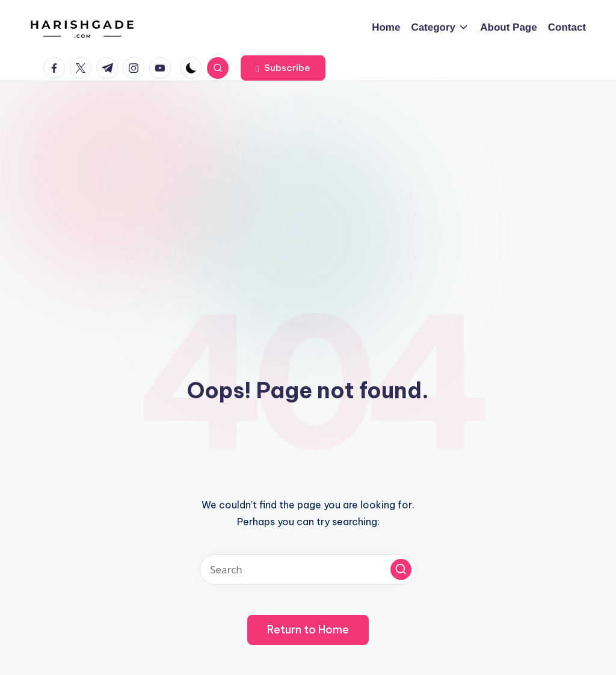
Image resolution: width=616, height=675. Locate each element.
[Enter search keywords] (308, 569)
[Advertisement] (308, 171)
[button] (283, 68)
